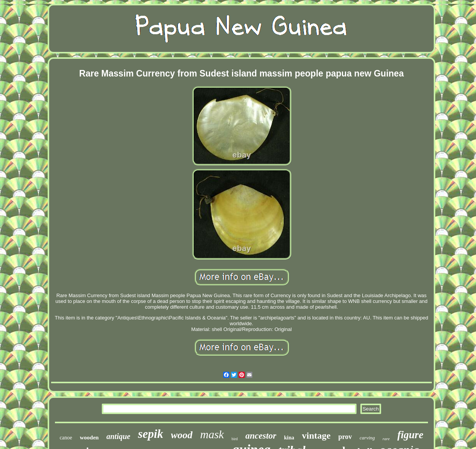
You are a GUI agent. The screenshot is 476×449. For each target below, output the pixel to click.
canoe (66, 438)
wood (182, 435)
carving (367, 438)
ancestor (261, 436)
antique (118, 436)
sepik (150, 434)
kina (289, 438)
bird (235, 439)
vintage (316, 436)
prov (345, 437)
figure (410, 435)
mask (212, 434)
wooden (89, 437)
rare (386, 439)
